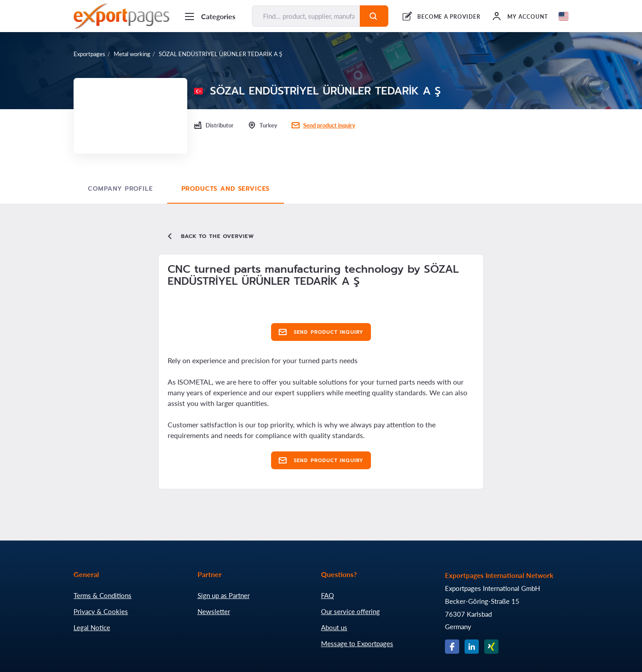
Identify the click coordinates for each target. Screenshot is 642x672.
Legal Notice (92, 627)
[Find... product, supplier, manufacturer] (306, 16)
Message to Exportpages (357, 643)
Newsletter (214, 611)
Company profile (120, 189)
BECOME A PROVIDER (449, 17)
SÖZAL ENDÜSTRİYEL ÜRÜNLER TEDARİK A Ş (220, 54)
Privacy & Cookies (101, 611)
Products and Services (226, 189)
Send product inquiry (329, 125)
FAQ (327, 595)
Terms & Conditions (103, 595)
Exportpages (89, 54)
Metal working (132, 54)
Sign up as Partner (224, 595)
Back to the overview (210, 236)
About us (334, 627)
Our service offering (350, 611)
